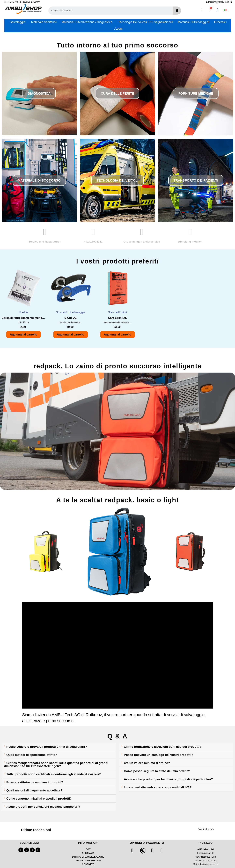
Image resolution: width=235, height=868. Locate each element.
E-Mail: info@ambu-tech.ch (219, 2)
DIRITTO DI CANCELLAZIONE (88, 857)
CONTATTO (88, 864)
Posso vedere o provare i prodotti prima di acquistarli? (47, 747)
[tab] (59, 747)
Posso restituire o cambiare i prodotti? (35, 782)
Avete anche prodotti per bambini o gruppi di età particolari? (168, 779)
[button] (39, 93)
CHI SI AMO (88, 853)
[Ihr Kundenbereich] (202, 10)
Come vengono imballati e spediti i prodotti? (39, 799)
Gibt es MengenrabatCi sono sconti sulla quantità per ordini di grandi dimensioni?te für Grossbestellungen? (56, 764)
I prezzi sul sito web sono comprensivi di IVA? (158, 787)
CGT (88, 849)
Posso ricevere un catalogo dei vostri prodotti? (158, 755)
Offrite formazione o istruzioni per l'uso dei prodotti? (163, 747)
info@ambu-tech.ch (208, 864)
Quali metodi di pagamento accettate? (34, 790)
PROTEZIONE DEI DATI (88, 861)
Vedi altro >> (206, 829)
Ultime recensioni (36, 830)
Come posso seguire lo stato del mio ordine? (157, 771)
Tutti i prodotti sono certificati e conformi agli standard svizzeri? (54, 774)
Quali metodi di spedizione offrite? (32, 755)
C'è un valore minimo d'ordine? (147, 763)
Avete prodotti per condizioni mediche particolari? (43, 807)
